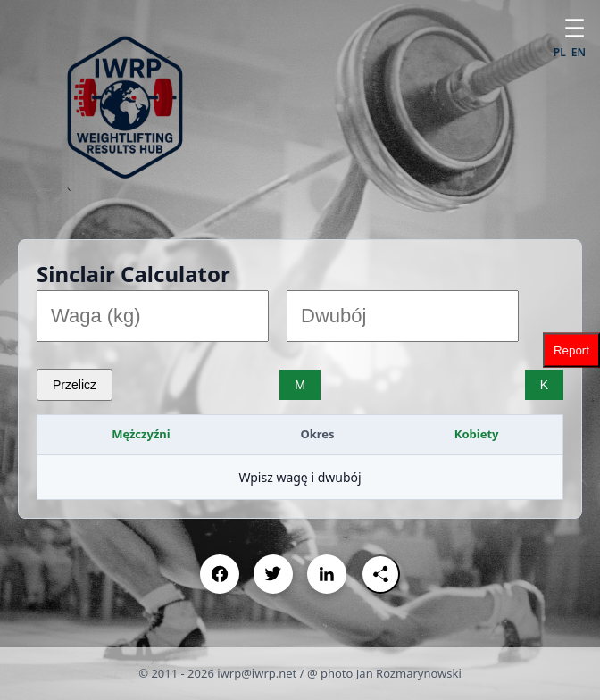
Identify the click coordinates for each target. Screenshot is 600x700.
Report (571, 350)
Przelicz (75, 385)
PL (560, 52)
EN (579, 52)
